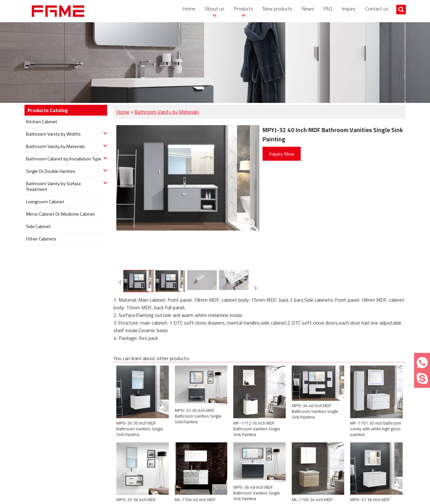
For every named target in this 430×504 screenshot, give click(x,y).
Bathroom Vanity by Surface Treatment (54, 186)
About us (215, 9)
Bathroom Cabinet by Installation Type (64, 159)
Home (189, 9)
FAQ (328, 9)
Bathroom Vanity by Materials (167, 112)
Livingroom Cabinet (45, 202)
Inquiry (349, 9)
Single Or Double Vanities (51, 171)
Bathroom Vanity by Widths (53, 134)
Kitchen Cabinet (42, 122)
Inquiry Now (282, 154)
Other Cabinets (41, 239)
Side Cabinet (38, 226)
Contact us (377, 9)
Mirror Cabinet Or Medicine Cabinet (61, 214)
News (308, 9)
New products (278, 9)
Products (244, 9)
